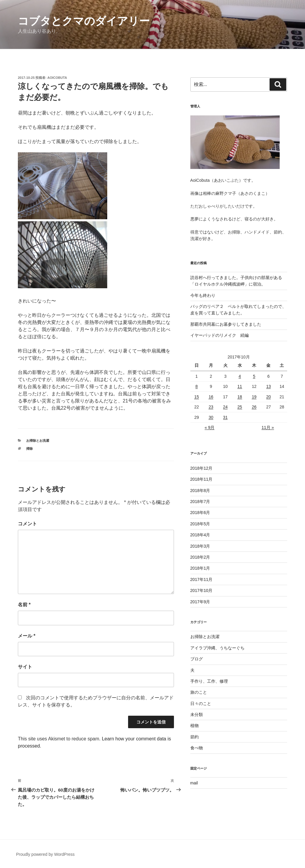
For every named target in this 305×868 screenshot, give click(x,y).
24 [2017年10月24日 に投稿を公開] (225, 407)
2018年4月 (200, 535)
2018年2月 (200, 557)
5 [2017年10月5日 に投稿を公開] (254, 376)
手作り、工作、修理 (209, 681)
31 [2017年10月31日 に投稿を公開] (225, 417)
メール (27, 636)
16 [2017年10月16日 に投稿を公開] (211, 397)
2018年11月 (201, 479)
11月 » (268, 427)
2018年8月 (200, 491)
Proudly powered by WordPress (45, 854)
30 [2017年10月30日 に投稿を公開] (211, 417)
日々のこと (201, 704)
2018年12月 (201, 468)
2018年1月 (200, 568)
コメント (27, 524)
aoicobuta (57, 78)
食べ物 (197, 748)
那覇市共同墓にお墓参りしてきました (226, 324)
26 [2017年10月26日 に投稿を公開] (254, 407)
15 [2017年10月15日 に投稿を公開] (197, 397)
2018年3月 (200, 546)
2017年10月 (201, 590)
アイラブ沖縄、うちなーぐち (217, 648)
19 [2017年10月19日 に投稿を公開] (254, 397)
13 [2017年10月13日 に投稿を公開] (269, 386)
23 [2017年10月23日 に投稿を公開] (211, 407)
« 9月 (210, 427)
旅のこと (199, 692)
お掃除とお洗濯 (38, 441)
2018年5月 (200, 524)
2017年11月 (201, 579)
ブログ (197, 659)
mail (194, 783)
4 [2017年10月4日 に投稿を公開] (240, 376)
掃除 (29, 449)
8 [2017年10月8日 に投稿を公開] (197, 386)
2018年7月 (200, 502)
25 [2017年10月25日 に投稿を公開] (240, 407)
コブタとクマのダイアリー (84, 21)
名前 (24, 605)
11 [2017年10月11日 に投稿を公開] (240, 386)
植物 (194, 726)
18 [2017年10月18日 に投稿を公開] (240, 397)
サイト (25, 667)
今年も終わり (203, 295)
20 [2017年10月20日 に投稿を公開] (269, 397)
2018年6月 (200, 513)
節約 (194, 737)
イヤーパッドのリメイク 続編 (220, 335)
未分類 (197, 715)
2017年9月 (200, 602)
